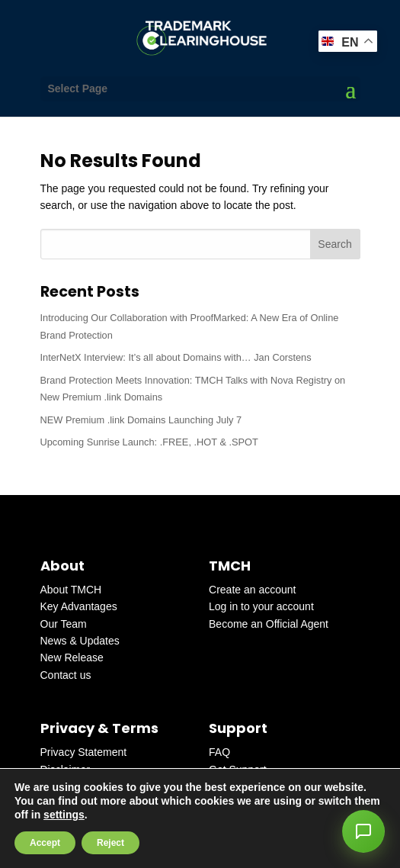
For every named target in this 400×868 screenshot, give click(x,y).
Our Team (64, 624)
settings (64, 815)
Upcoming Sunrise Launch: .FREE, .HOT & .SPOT (149, 442)
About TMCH (71, 590)
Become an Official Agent (269, 624)
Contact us (66, 675)
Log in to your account (261, 606)
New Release (72, 657)
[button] (363, 831)
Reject (110, 843)
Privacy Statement (84, 752)
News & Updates (80, 641)
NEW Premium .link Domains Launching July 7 (141, 420)
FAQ (219, 752)
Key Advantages (79, 606)
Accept (45, 843)
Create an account (252, 590)
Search (334, 244)
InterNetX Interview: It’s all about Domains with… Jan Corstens (176, 357)
